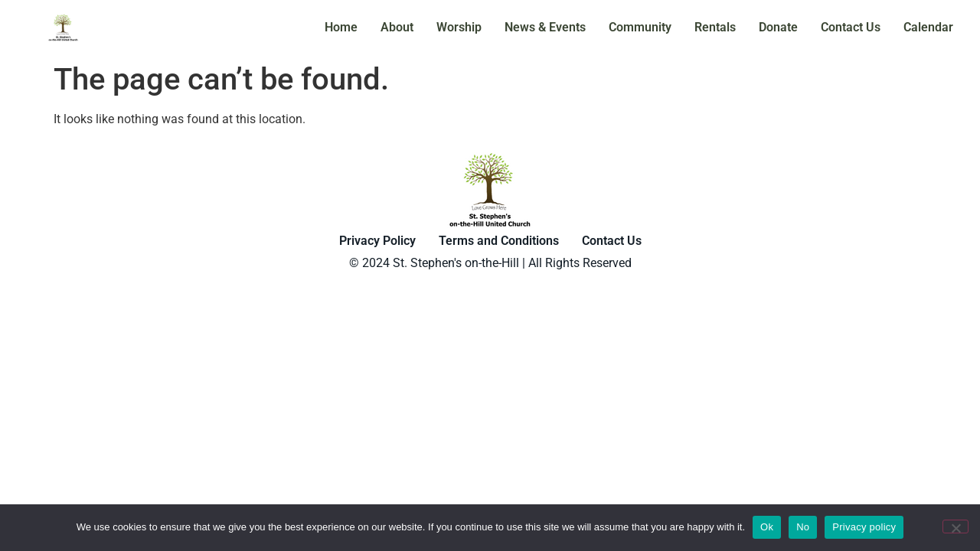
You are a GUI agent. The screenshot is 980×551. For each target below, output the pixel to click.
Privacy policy (864, 527)
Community (640, 27)
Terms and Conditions (499, 241)
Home (341, 27)
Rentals (715, 27)
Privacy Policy (377, 241)
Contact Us (851, 27)
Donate (778, 27)
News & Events (545, 27)
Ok (767, 527)
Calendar (928, 27)
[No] (955, 527)
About (397, 27)
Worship (459, 27)
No (803, 527)
